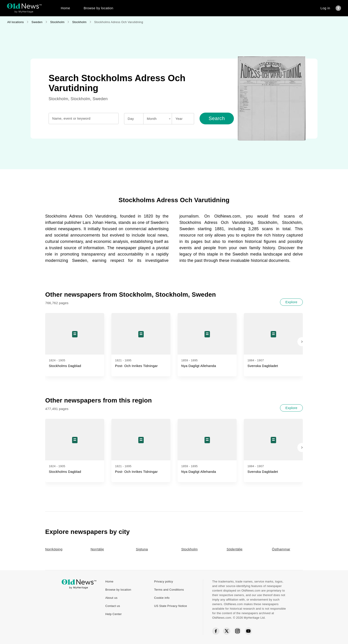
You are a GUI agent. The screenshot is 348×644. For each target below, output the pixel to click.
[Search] (217, 118)
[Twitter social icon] (227, 631)
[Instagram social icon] (237, 631)
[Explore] (291, 302)
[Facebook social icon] (216, 631)
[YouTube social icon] (248, 631)
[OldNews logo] (24, 6)
